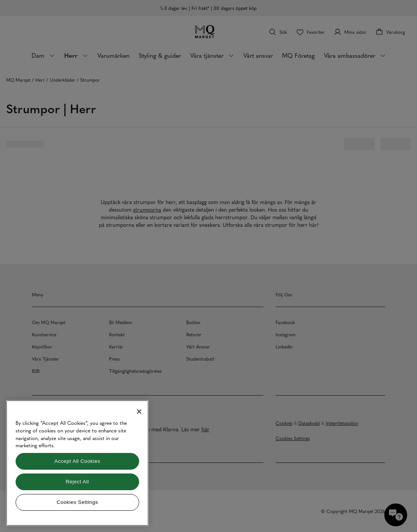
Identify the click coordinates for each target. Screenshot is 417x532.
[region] (77, 463)
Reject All (77, 482)
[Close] (139, 412)
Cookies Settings (77, 502)
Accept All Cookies (77, 461)
